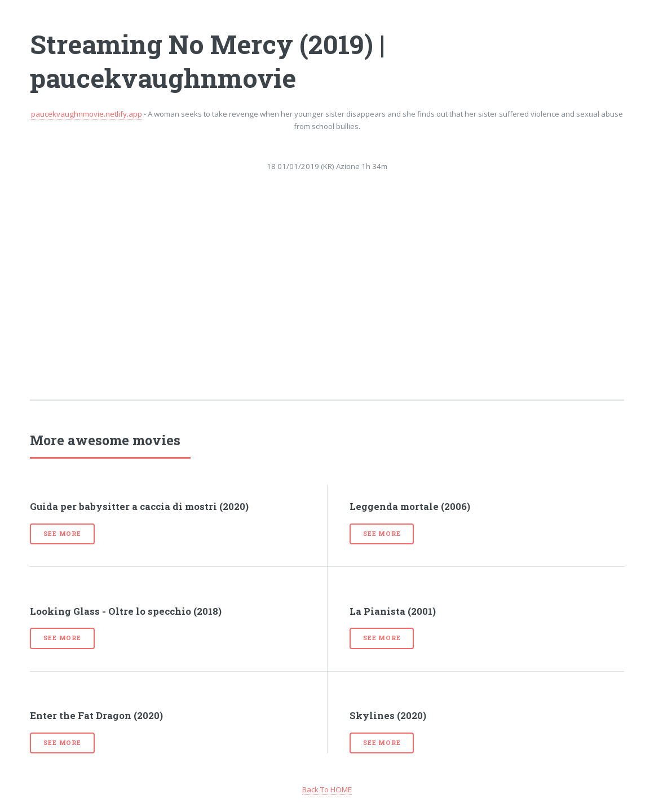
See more (62, 534)
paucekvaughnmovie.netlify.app (87, 114)
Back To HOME (327, 789)
